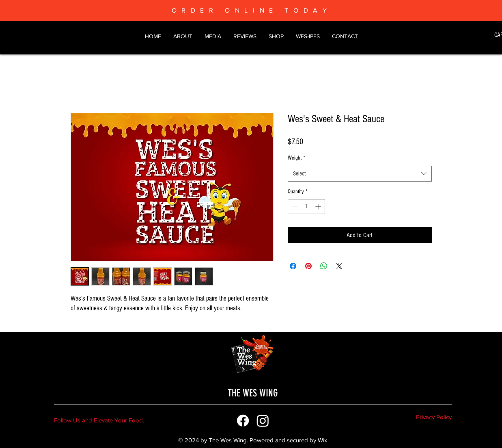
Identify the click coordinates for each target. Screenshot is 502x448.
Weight (296, 158)
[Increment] (319, 207)
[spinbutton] (306, 207)
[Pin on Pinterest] (308, 266)
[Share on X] (339, 266)
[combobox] (360, 174)
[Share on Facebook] (293, 266)
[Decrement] (294, 207)
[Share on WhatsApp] (324, 266)
